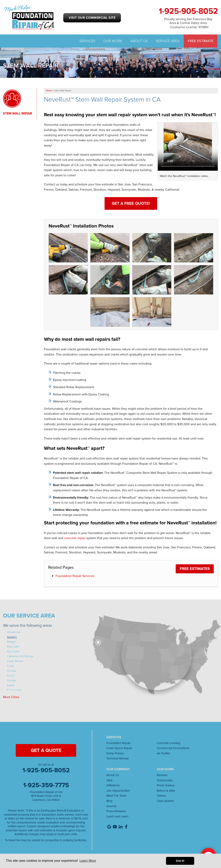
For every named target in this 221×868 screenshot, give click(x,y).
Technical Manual (117, 758)
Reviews (162, 775)
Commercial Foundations (173, 748)
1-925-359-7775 (46, 785)
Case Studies (165, 801)
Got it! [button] (180, 861)
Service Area (168, 41)
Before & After (166, 791)
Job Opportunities (118, 791)
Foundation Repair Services (75, 576)
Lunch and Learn (117, 816)
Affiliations (113, 785)
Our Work (113, 41)
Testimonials (165, 780)
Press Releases (116, 811)
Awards (111, 806)
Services (87, 41)
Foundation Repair (118, 743)
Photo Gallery (166, 785)
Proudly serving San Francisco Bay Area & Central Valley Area (188, 21)
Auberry (12, 637)
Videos (161, 796)
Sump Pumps (115, 753)
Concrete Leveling (169, 743)
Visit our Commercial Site (92, 18)
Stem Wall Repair (18, 113)
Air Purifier (163, 753)
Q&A (109, 780)
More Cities (11, 697)
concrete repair (75, 538)
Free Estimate (201, 41)
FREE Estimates (195, 569)
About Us (139, 41)
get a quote (46, 750)
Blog (109, 801)
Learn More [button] (88, 861)
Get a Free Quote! (131, 203)
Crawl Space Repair (119, 748)
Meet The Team (116, 796)
